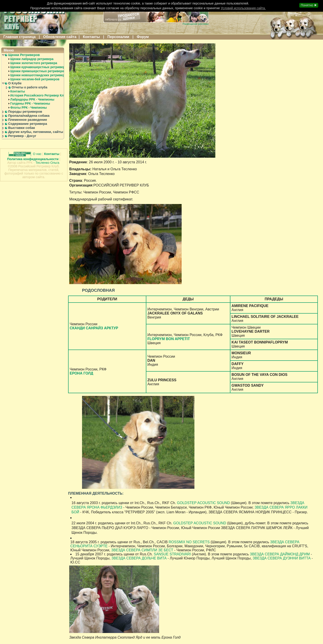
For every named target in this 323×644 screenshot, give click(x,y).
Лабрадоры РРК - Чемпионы (32, 99)
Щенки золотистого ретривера (34, 63)
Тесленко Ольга (47, 163)
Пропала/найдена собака (29, 116)
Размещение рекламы (196, 24)
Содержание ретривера (28, 124)
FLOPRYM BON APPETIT (169, 339)
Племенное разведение (28, 120)
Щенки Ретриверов (24, 55)
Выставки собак (21, 128)
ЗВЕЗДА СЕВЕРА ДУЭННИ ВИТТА (282, 558)
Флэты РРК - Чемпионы (29, 108)
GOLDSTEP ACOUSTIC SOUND (204, 503)
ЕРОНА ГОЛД (81, 373)
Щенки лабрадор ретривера (32, 59)
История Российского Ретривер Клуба (40, 95)
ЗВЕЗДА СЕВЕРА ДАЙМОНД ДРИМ (280, 554)
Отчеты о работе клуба (29, 87)
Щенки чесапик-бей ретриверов (35, 79)
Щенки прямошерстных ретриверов (38, 71)
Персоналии (118, 37)
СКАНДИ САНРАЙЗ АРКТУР (94, 328)
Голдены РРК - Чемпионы (30, 103)
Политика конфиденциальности (33, 159)
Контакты (91, 37)
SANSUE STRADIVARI (172, 554)
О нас (38, 154)
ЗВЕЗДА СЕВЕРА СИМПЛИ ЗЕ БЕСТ (142, 550)
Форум (143, 37)
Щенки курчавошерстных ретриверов (39, 67)
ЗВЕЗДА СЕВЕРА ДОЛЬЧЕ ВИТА (139, 558)
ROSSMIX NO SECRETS (189, 542)
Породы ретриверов (25, 112)
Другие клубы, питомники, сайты (36, 132)
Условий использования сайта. (243, 8)
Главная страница (19, 37)
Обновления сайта (60, 37)
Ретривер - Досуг (22, 136)
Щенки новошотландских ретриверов (39, 75)
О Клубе (15, 83)
